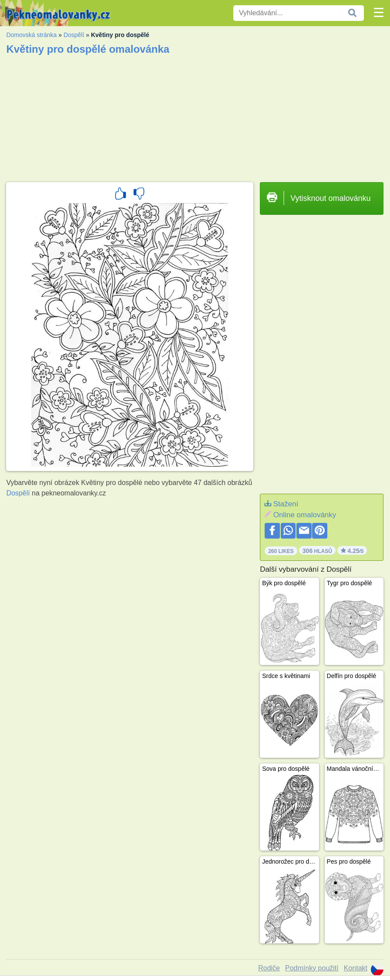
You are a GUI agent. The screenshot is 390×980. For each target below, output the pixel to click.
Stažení (286, 504)
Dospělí (74, 35)
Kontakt (356, 968)
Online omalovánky (305, 515)
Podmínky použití (312, 968)
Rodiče (269, 968)
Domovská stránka (31, 35)
